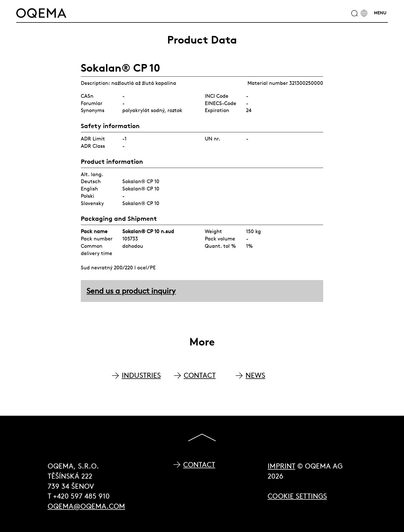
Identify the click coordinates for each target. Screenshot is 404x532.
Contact (199, 465)
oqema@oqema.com (86, 506)
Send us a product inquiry (131, 291)
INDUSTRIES (141, 375)
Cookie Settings (297, 496)
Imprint (281, 466)
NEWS (255, 375)
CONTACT (200, 375)
